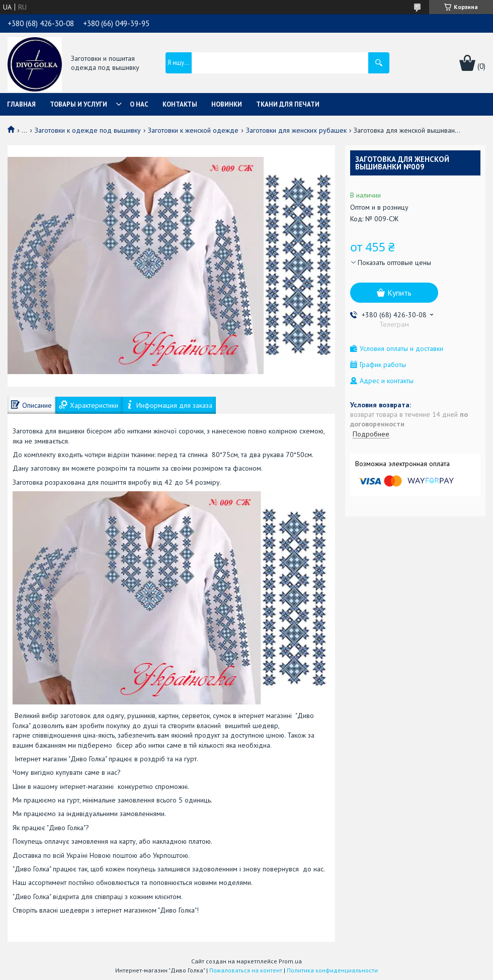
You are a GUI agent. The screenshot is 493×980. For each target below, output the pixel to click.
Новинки (227, 104)
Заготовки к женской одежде (193, 130)
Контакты (180, 104)
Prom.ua (290, 961)
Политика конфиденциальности (332, 970)
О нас (139, 104)
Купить (399, 293)
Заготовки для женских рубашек (296, 130)
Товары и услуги (78, 104)
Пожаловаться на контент (246, 970)
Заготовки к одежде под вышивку (88, 130)
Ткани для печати (288, 104)
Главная (21, 104)
